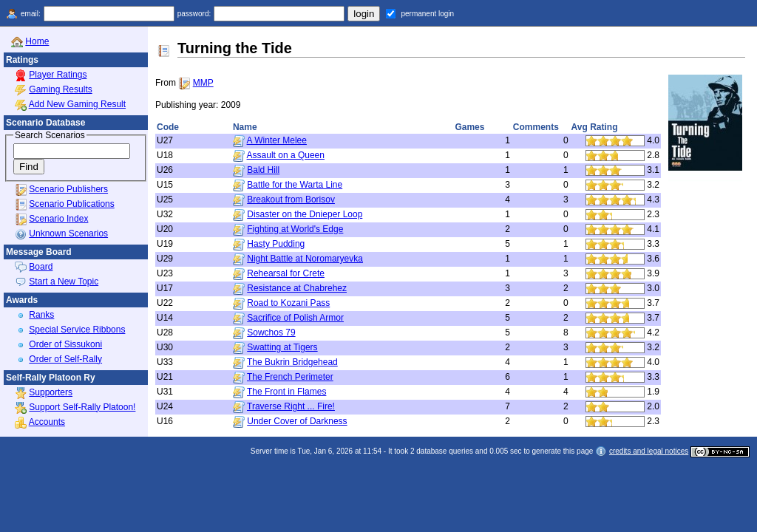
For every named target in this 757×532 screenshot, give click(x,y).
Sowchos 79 (271, 332)
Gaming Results (60, 89)
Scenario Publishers (68, 189)
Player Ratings (58, 75)
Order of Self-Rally (65, 359)
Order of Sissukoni (65, 344)
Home (37, 41)
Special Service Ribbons (77, 330)
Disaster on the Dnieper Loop (305, 214)
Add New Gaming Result (77, 104)
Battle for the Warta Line (295, 185)
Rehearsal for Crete (286, 273)
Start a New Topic (64, 282)
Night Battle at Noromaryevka (305, 259)
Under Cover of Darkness (297, 421)
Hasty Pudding (276, 244)
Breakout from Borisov (291, 199)
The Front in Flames (286, 392)
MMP (203, 83)
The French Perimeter (290, 377)
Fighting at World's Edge (295, 229)
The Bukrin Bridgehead (292, 362)
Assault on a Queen (286, 155)
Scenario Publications (71, 204)
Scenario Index (58, 219)
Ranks (41, 315)
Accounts (47, 422)
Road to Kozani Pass (288, 303)
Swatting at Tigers (282, 347)
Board (41, 267)
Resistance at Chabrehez (297, 288)
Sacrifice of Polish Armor (295, 318)
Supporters (51, 392)
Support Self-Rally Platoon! (82, 407)
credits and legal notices (649, 451)
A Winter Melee (277, 140)
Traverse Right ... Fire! (291, 406)
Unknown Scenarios (68, 233)
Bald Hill (263, 170)
